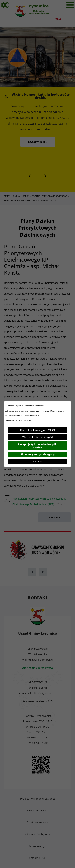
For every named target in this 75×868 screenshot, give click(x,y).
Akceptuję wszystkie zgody (38, 454)
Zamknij (37, 462)
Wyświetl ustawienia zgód (38, 437)
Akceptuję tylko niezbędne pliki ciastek (38, 446)
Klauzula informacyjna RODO (37, 430)
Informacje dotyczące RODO (19, 421)
